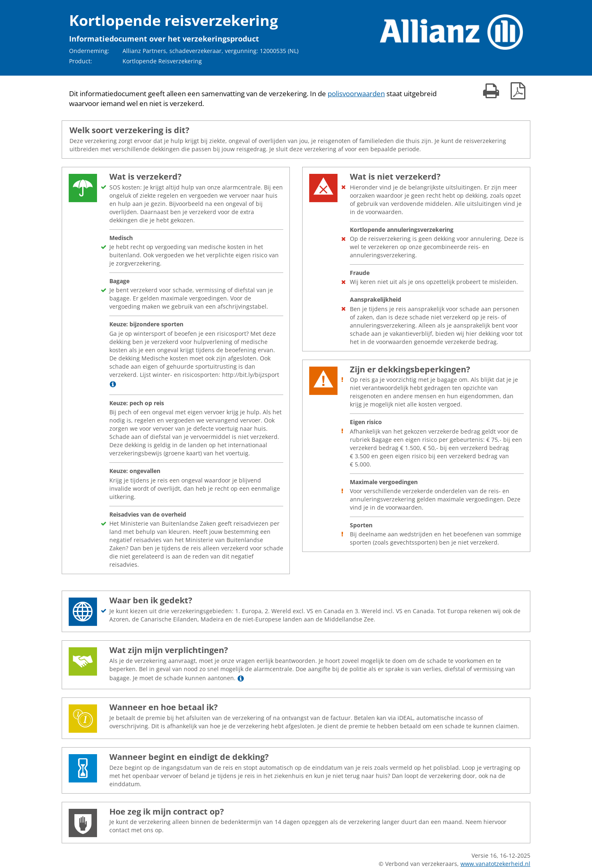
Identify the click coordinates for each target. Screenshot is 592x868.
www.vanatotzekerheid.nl (495, 864)
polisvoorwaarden (356, 93)
